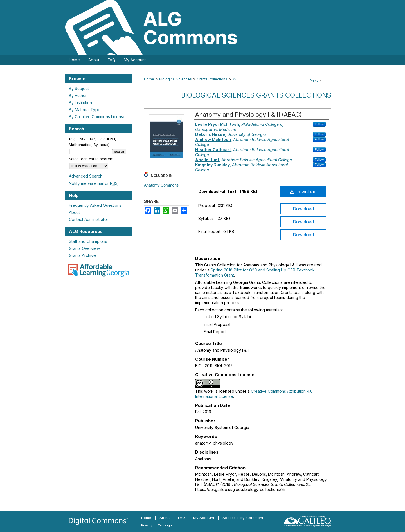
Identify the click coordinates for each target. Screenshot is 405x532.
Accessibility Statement (243, 518)
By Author (78, 96)
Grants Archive (82, 255)
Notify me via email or (93, 183)
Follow (319, 124)
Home (149, 79)
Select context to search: (91, 159)
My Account (204, 518)
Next (314, 80)
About (74, 212)
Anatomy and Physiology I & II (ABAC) (248, 115)
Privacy (147, 525)
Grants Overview (84, 248)
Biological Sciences (175, 79)
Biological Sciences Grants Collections (256, 95)
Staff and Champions (88, 241)
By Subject (79, 88)
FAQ (182, 518)
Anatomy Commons (161, 185)
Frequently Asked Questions (95, 205)
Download (303, 192)
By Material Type (85, 110)
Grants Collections (212, 79)
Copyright (165, 525)
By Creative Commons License (97, 117)
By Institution (80, 103)
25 (234, 79)
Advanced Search (86, 176)
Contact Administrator (89, 219)
